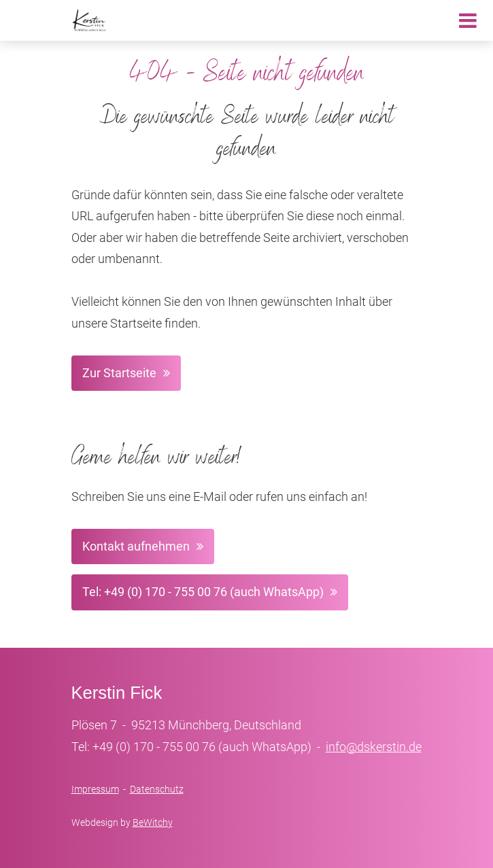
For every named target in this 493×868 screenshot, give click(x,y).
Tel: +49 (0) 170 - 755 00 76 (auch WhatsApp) (203, 592)
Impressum (95, 789)
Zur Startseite (119, 373)
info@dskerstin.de (374, 747)
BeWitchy (153, 822)
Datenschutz (157, 789)
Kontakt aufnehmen (136, 546)
